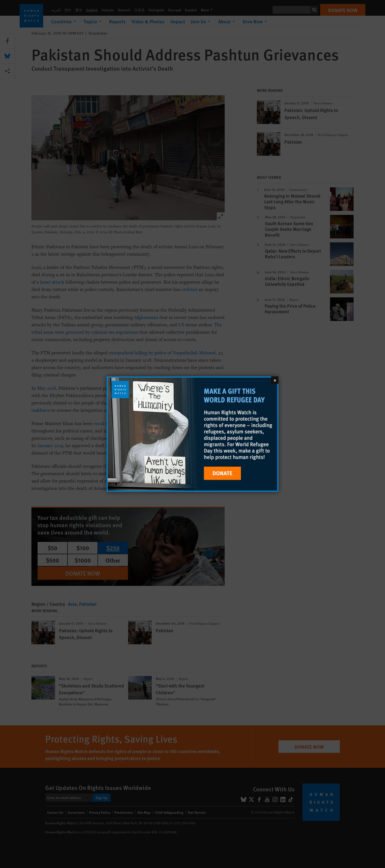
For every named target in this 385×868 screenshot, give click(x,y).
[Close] (275, 380)
